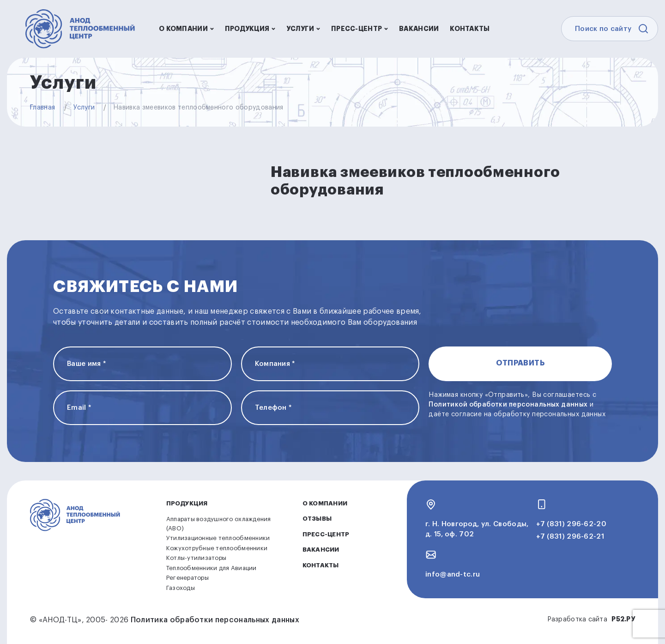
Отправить (520, 363)
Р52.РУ (623, 619)
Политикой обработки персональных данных (508, 405)
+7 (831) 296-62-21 (570, 537)
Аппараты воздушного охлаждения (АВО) (219, 524)
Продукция (250, 29)
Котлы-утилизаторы (196, 558)
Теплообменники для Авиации (212, 568)
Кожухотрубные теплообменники (217, 548)
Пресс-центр (360, 29)
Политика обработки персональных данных (215, 620)
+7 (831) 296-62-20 (571, 524)
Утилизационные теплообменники (218, 538)
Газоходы (181, 588)
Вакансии (419, 29)
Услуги (303, 29)
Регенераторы (187, 578)
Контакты (470, 29)
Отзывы (317, 519)
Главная (42, 108)
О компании (186, 29)
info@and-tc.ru (453, 574)
